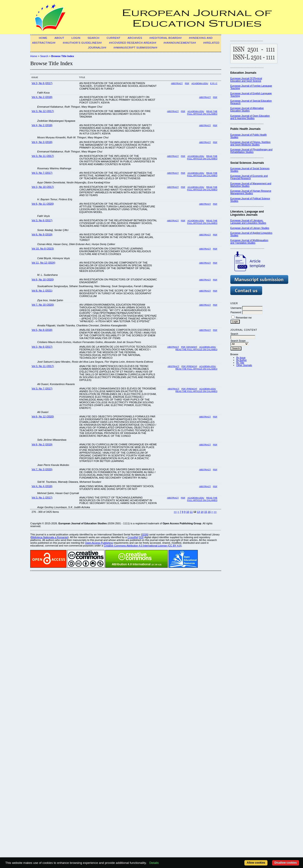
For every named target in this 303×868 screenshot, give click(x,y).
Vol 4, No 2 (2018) (42, 97)
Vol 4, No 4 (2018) (42, 486)
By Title (240, 363)
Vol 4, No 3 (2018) (42, 142)
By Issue (241, 358)
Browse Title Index (63, 56)
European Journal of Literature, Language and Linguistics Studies (248, 222)
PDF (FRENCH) (189, 366)
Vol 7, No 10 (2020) (43, 305)
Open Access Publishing (99, 543)
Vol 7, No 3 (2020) (42, 469)
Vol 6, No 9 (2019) (42, 234)
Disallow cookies (286, 863)
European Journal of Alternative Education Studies (247, 109)
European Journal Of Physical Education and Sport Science (246, 80)
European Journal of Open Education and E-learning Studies (250, 117)
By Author (241, 360)
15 (206, 512)
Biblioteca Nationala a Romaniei (49, 537)
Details (154, 863)
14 (202, 512)
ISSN (145, 534)
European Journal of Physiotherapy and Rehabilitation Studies (251, 151)
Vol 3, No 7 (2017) (42, 173)
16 (209, 512)
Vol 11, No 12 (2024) (43, 263)
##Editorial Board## (165, 38)
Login (76, 38)
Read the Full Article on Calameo (202, 499)
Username (236, 308)
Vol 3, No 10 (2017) (43, 187)
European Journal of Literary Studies (250, 228)
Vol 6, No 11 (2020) (43, 204)
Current (114, 38)
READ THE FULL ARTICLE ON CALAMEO (202, 112)
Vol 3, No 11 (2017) (43, 156)
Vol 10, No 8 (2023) (43, 249)
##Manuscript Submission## (135, 48)
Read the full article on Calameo (202, 174)
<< (175, 512)
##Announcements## (180, 43)
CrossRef (133, 537)
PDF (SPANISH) (189, 347)
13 (198, 512)
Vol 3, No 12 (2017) (43, 111)
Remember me (244, 318)
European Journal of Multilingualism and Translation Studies (249, 242)
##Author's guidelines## (82, 43)
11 (191, 512)
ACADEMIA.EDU (196, 111)
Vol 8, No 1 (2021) (42, 291)
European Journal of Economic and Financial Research (249, 177)
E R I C (214, 83)
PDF (187, 83)
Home (43, 38)
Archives (135, 38)
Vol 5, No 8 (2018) (42, 330)
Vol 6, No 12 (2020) (43, 416)
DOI (141, 537)
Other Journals (244, 365)
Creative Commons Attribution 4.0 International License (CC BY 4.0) (143, 546)
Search (94, 38)
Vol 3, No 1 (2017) (42, 498)
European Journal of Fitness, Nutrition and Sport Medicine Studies (250, 143)
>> (215, 512)
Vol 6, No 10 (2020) (43, 279)
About (59, 38)
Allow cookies (256, 863)
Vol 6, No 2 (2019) (42, 444)
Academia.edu (200, 83)
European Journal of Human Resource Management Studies (251, 192)
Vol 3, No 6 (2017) (42, 83)
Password (236, 312)
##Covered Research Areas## (133, 43)
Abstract (177, 83)
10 (188, 512)
